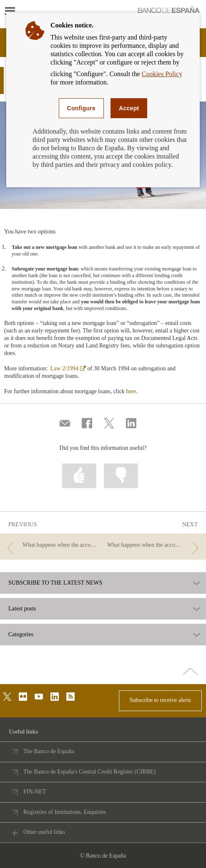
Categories (21, 635)
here (131, 391)
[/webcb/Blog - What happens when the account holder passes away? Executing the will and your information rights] (154, 545)
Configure (82, 108)
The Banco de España (49, 751)
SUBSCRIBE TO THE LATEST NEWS (55, 583)
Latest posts (22, 609)
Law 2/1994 (68, 368)
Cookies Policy (162, 74)
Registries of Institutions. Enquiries (65, 812)
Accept (129, 108)
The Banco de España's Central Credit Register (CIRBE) (89, 772)
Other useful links (44, 832)
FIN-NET (35, 792)
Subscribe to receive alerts (160, 700)
